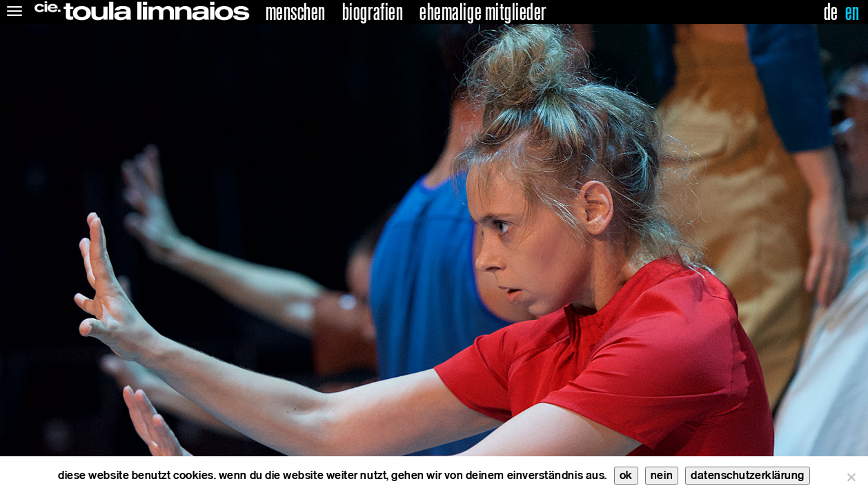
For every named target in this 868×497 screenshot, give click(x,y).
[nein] (851, 477)
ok (626, 475)
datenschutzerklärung (748, 475)
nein (662, 475)
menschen (296, 12)
